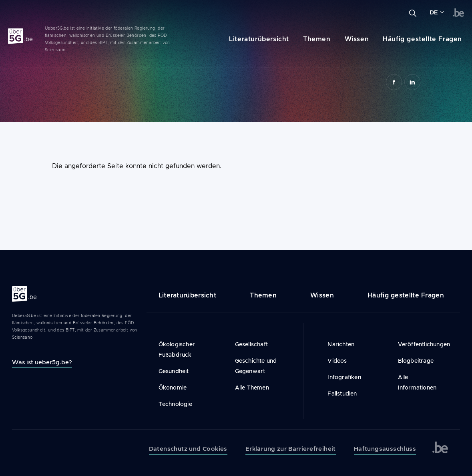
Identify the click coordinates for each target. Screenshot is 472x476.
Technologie (175, 404)
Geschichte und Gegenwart (256, 366)
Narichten (341, 344)
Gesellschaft (251, 344)
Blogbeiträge (416, 361)
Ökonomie (173, 388)
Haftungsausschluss (385, 449)
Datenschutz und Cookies (188, 449)
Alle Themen (252, 388)
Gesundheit (174, 371)
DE (434, 12)
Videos (337, 361)
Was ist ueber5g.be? (42, 362)
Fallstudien (342, 394)
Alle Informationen (417, 382)
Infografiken (344, 377)
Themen (317, 39)
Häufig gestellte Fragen (422, 39)
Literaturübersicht (259, 39)
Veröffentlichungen (423, 344)
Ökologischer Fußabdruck (177, 349)
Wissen (357, 39)
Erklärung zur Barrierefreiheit (291, 449)
